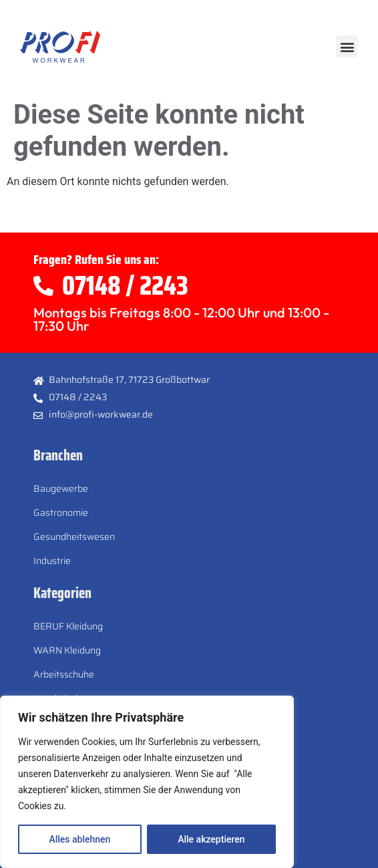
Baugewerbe (61, 488)
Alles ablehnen (79, 839)
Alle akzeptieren (211, 839)
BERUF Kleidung (68, 626)
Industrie (52, 561)
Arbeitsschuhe (64, 674)
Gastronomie (61, 513)
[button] (347, 46)
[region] (147, 782)
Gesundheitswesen (74, 537)
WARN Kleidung (67, 650)
